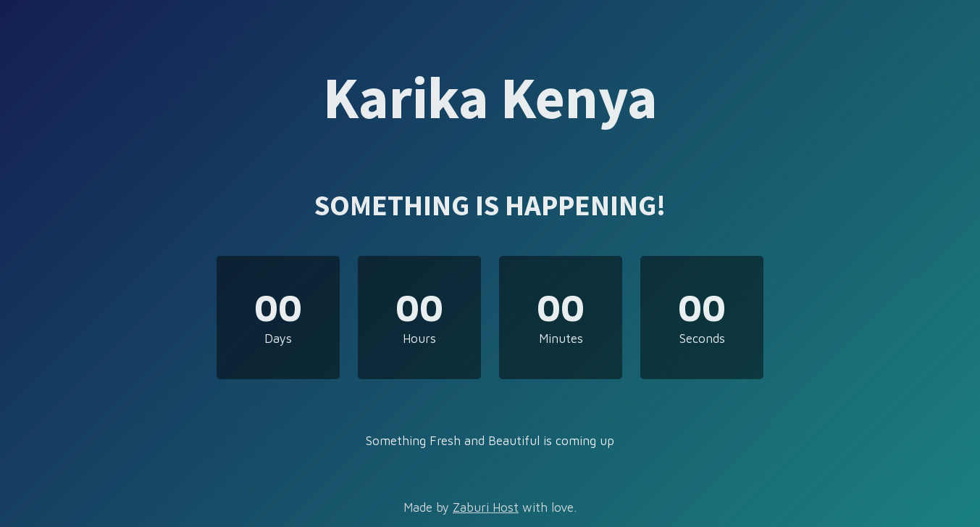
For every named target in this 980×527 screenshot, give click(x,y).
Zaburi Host (486, 507)
